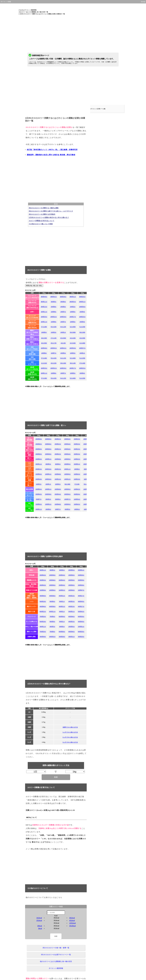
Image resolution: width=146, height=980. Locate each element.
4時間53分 (72, 602)
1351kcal (72, 923)
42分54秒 (73, 343)
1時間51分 (48, 459)
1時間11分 (44, 312)
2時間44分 (62, 580)
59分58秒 (73, 332)
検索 (56, 777)
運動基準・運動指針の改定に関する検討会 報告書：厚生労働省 (51, 155)
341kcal (39, 918)
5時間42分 (81, 612)
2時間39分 (48, 494)
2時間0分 (58, 499)
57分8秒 (77, 484)
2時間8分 (77, 469)
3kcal (40, 928)
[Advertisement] (73, 31)
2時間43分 (39, 494)
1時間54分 (39, 459)
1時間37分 (82, 348)
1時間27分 (73, 317)
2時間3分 (48, 499)
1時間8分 (87, 479)
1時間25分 (82, 317)
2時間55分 (73, 302)
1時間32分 (54, 317)
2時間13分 (44, 307)
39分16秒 (63, 363)
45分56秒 (63, 338)
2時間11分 (87, 439)
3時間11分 (44, 302)
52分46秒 (73, 327)
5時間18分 (43, 602)
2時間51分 (82, 302)
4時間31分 (62, 596)
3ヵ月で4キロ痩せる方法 (70, 742)
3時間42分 (54, 297)
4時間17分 (81, 596)
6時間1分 (62, 612)
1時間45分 (54, 348)
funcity (143, 2)
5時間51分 (72, 612)
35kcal (40, 926)
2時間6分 (63, 307)
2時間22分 (58, 439)
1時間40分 (87, 459)
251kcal (39, 920)
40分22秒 (54, 363)
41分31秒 (44, 363)
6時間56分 (62, 617)
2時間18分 (67, 439)
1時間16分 (48, 479)
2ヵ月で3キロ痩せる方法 (70, 737)
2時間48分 (52, 580)
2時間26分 (48, 439)
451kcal (72, 920)
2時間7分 (39, 499)
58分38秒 (67, 484)
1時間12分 (67, 479)
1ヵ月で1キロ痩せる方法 (70, 732)
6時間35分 (81, 617)
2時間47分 (87, 464)
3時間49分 (44, 297)
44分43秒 (73, 338)
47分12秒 (54, 338)
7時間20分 (43, 617)
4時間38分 (52, 596)
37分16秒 (82, 363)
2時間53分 (43, 580)
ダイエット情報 (6, 2)
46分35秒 (44, 343)
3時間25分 (82, 297)
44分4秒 (63, 343)
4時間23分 (72, 596)
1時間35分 (44, 317)
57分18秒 (44, 327)
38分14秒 (73, 363)
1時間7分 (63, 312)
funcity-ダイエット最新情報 (28, 10)
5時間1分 (62, 602)
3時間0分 (63, 302)
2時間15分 (77, 439)
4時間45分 (81, 602)
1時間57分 (67, 499)
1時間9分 (54, 312)
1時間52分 (62, 590)
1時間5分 (73, 312)
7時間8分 (52, 617)
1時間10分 (77, 479)
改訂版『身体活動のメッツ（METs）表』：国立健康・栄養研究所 (52, 150)
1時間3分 (54, 332)
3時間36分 (63, 297)
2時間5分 (87, 469)
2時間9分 (54, 307)
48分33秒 (44, 338)
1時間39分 (73, 348)
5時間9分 (52, 602)
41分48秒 (82, 343)
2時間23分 (39, 469)
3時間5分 (54, 302)
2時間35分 (81, 580)
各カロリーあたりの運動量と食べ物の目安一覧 (34, 12)
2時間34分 (58, 494)
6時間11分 (52, 612)
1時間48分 (44, 348)
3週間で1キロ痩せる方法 (70, 727)
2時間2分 (73, 307)
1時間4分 (82, 312)
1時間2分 (87, 509)
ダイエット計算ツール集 (99, 106)
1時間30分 (63, 317)
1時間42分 (63, 348)
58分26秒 (82, 332)
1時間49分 (72, 590)
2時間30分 (39, 439)
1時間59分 (82, 307)
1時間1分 (63, 332)
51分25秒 (82, 327)
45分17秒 (54, 343)
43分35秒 (82, 338)
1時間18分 (39, 479)
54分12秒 (63, 327)
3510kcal (72, 926)
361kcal (72, 918)
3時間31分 (73, 297)
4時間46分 (43, 596)
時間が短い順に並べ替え (34, 286)
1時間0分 (58, 484)
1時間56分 (52, 590)
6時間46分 (72, 617)
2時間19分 (48, 469)
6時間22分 (43, 612)
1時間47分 (81, 590)
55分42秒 (54, 327)
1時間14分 (58, 479)
